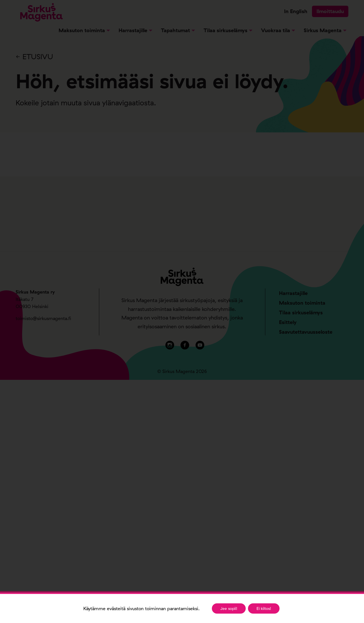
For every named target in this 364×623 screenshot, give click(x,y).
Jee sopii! (229, 608)
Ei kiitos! (264, 608)
